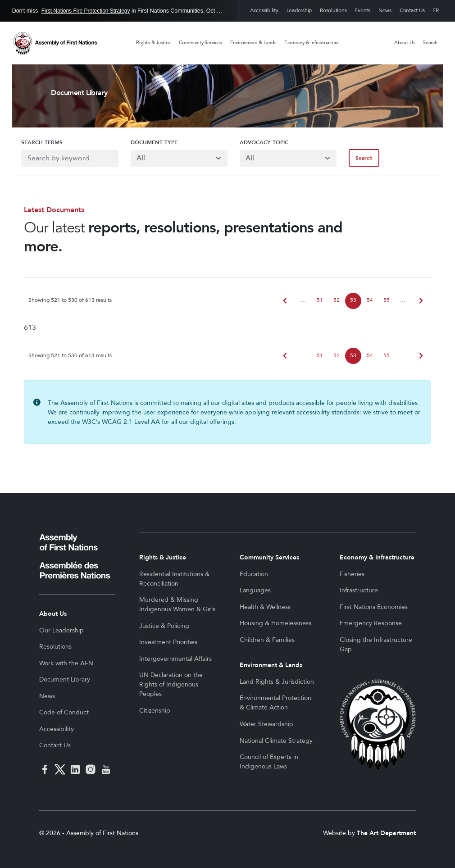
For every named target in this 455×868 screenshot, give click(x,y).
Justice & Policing (164, 626)
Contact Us (412, 11)
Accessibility (264, 11)
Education (254, 574)
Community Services (200, 43)
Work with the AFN (66, 663)
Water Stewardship (266, 724)
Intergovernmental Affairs (175, 659)
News (385, 11)
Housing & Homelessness (275, 623)
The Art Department (386, 833)
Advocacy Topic (264, 142)
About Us (405, 43)
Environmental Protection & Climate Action (275, 703)
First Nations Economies (374, 607)
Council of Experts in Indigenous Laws (269, 762)
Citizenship (155, 711)
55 (387, 300)
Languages (255, 590)
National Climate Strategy (276, 741)
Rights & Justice (153, 43)
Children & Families (267, 640)
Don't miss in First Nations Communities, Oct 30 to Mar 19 (118, 11)
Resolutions (333, 11)
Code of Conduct (64, 712)
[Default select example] (177, 158)
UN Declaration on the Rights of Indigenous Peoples (171, 684)
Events (362, 11)
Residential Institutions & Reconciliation (174, 579)
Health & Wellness (265, 607)
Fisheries (352, 574)
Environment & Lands (253, 43)
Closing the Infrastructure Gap (376, 645)
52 (337, 300)
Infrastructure (359, 590)
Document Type (149, 142)
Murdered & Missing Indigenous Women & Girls (177, 604)
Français (436, 11)
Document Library (65, 679)
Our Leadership (61, 630)
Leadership (299, 11)
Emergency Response (371, 623)
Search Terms (33, 142)
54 (370, 300)
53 (353, 300)
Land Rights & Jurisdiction (277, 682)
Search (430, 43)
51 (320, 300)
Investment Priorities (168, 642)
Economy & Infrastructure (312, 43)
